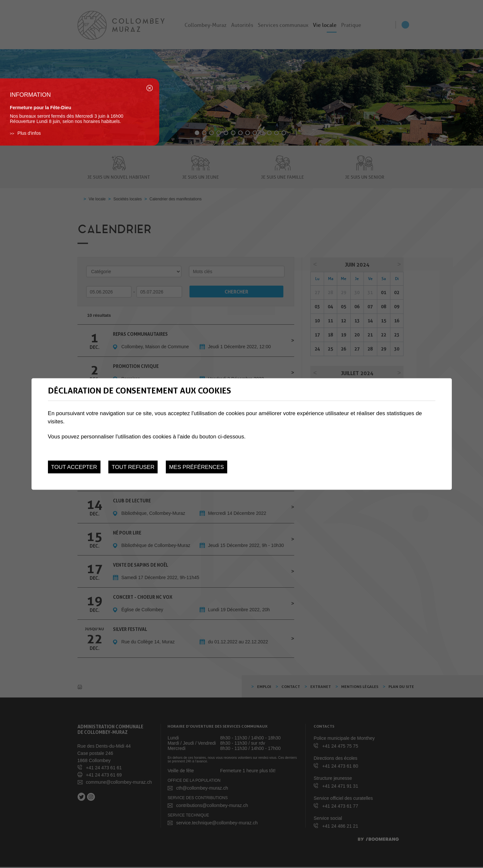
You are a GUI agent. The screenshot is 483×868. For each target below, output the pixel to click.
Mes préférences (197, 467)
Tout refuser (133, 467)
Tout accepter (74, 467)
